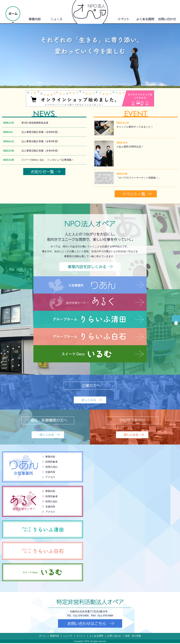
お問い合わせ (114, 637)
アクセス (50, 478)
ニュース (68, 637)
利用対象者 (52, 462)
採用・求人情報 (176, 318)
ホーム (42, 637)
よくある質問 (96, 637)
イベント (81, 637)
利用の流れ (52, 467)
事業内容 (50, 457)
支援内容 (50, 472)
